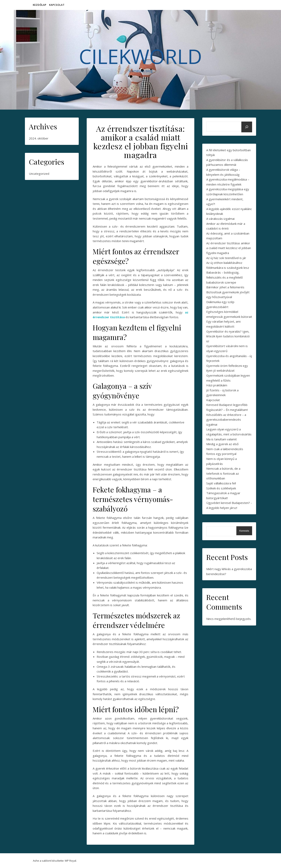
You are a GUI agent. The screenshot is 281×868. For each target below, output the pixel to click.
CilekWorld (140, 56)
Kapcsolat (57, 5)
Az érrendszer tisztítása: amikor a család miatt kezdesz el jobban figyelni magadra (229, 248)
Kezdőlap (40, 5)
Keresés (244, 531)
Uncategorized (39, 174)
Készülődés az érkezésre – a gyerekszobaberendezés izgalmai (226, 420)
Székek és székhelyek (221, 488)
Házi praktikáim (217, 385)
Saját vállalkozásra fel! (221, 483)
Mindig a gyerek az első (222, 444)
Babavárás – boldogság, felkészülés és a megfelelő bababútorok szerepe (225, 277)
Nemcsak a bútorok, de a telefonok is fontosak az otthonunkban (223, 473)
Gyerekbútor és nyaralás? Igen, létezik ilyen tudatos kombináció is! (228, 336)
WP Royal (70, 861)
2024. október (39, 138)
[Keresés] (247, 127)
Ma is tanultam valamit (222, 439)
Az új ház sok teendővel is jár (226, 258)
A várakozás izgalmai (220, 219)
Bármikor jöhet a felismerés (225, 287)
